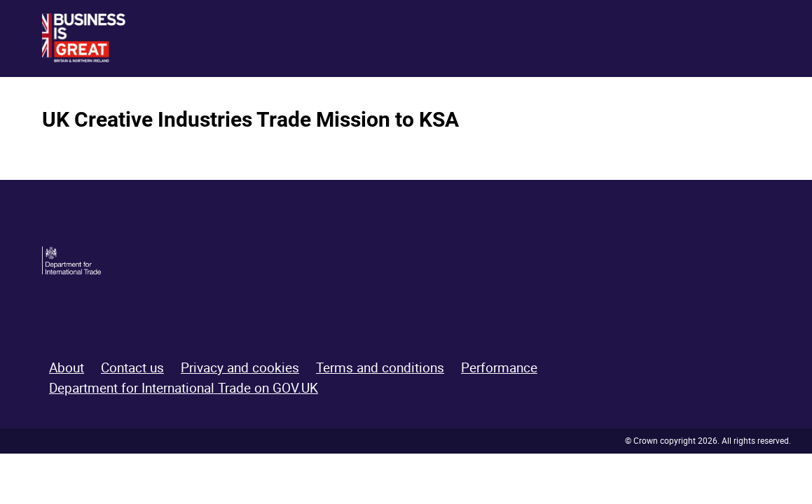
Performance (499, 367)
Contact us (132, 367)
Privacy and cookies (240, 367)
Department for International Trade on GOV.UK (184, 388)
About (67, 367)
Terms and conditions (380, 367)
